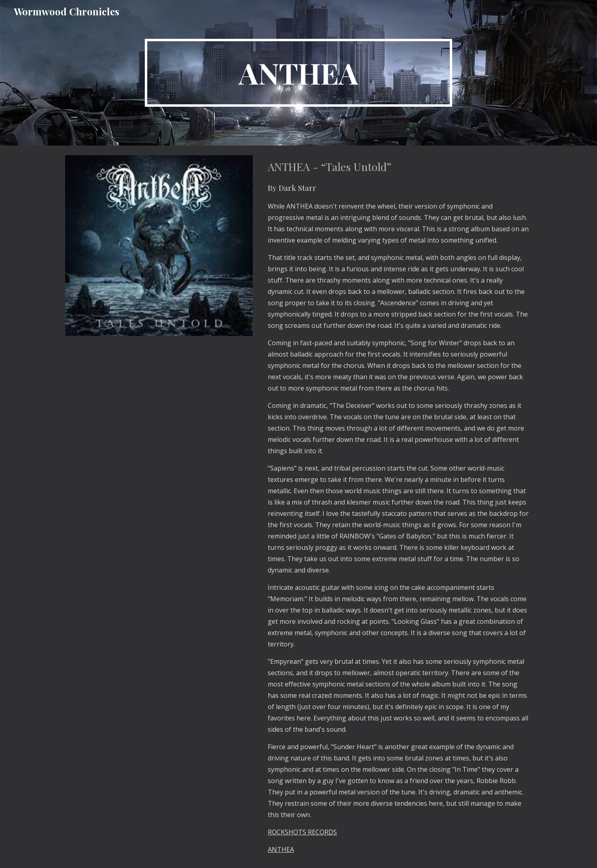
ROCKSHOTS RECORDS (302, 832)
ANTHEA (281, 849)
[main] (298, 73)
